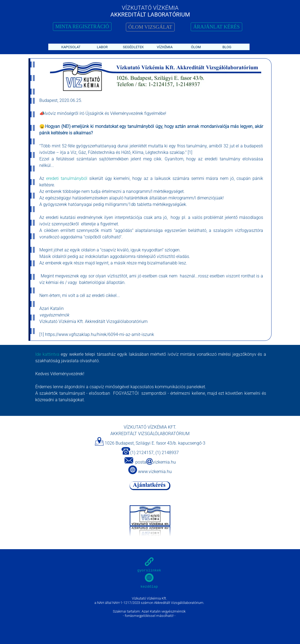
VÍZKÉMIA (165, 47)
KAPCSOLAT (71, 47)
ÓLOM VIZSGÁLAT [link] (150, 27)
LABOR (102, 47)
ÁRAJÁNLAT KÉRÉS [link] (216, 27)
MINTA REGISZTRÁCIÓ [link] (82, 26)
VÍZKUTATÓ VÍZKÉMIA (150, 8)
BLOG (227, 47)
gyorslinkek (149, 570)
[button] (129, 461)
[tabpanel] (153, 77)
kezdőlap (149, 587)
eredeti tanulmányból (66, 178)
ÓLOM (196, 47)
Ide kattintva (47, 354)
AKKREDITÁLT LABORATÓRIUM (150, 14)
